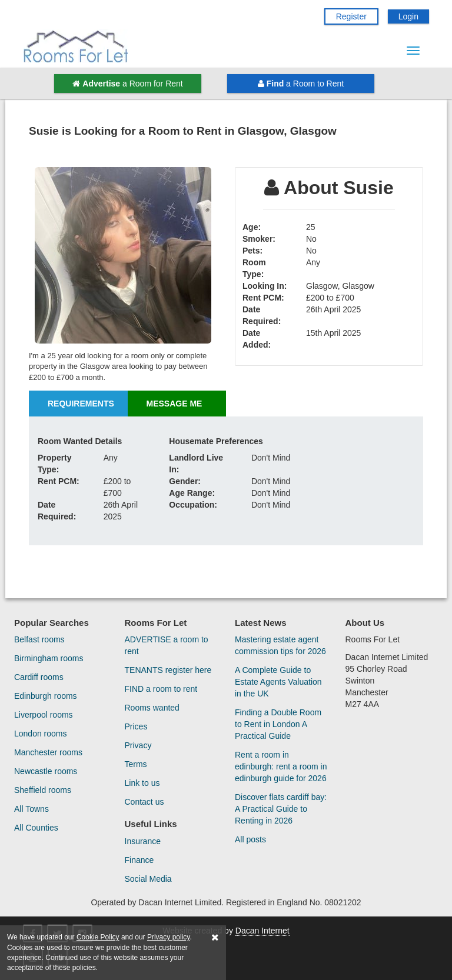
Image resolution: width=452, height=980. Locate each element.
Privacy (138, 745)
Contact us (144, 802)
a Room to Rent (301, 84)
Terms (136, 764)
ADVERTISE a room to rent (167, 645)
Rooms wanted (152, 708)
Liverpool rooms (44, 715)
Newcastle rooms (46, 771)
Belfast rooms (39, 639)
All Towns (31, 809)
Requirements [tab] (81, 404)
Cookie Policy (98, 937)
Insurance (143, 841)
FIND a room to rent (161, 689)
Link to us (142, 783)
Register (351, 16)
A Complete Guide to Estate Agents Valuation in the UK (278, 682)
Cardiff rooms (39, 677)
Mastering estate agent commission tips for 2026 (280, 645)
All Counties (36, 828)
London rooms (41, 734)
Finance (139, 860)
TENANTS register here (168, 670)
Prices (136, 726)
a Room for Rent (127, 84)
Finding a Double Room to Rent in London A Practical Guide (278, 724)
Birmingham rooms (49, 658)
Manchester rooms (48, 752)
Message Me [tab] (175, 404)
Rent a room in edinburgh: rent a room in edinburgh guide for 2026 (281, 766)
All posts (250, 839)
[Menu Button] (413, 51)
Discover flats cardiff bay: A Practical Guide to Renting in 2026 (281, 809)
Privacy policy (168, 937)
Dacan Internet (262, 931)
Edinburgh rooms (46, 696)
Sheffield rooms (43, 790)
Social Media (148, 879)
